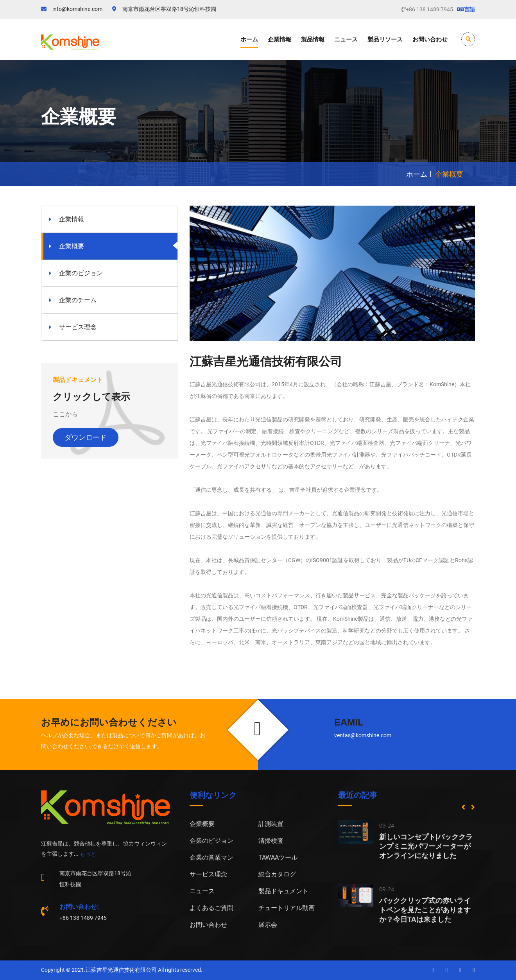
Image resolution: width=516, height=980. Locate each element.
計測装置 (271, 824)
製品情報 (313, 39)
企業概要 (72, 246)
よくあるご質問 (211, 908)
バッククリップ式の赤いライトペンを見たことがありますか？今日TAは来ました (425, 910)
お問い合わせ (430, 39)
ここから (65, 414)
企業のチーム (78, 300)
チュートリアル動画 (287, 908)
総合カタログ (277, 874)
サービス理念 (78, 327)
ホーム (249, 39)
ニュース (346, 39)
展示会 (268, 925)
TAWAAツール (278, 857)
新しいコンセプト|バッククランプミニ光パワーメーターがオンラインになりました (426, 846)
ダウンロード (86, 437)
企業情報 (279, 39)
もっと (88, 854)
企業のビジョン (81, 273)
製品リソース (385, 39)
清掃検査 (271, 841)
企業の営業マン (211, 857)
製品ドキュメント (283, 891)
